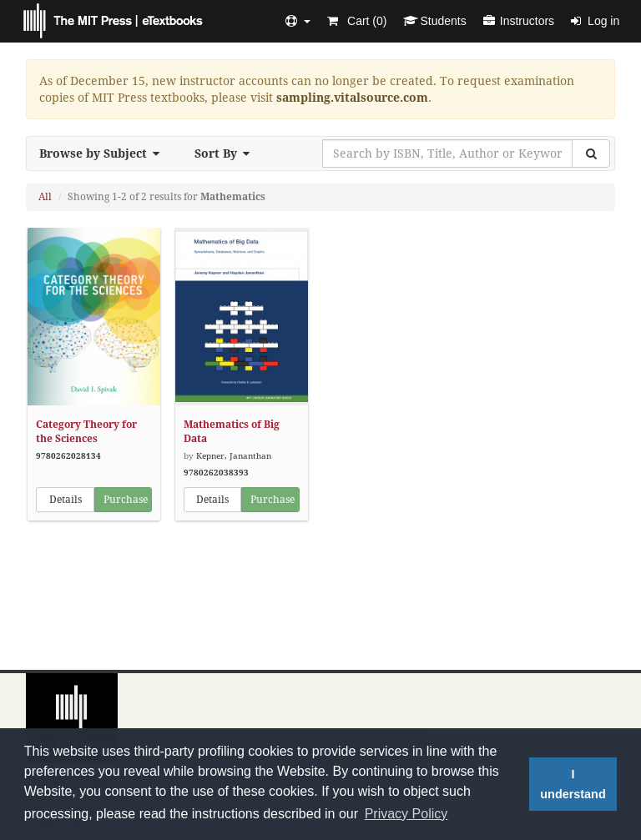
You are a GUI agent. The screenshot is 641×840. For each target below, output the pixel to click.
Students (434, 21)
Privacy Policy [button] (406, 814)
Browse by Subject (104, 153)
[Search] (591, 153)
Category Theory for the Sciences (86, 432)
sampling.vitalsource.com (352, 98)
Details (66, 500)
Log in (595, 21)
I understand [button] (573, 784)
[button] (298, 21)
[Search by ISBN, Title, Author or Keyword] (447, 153)
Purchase (126, 500)
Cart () (357, 21)
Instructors (519, 21)
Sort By (227, 153)
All (45, 197)
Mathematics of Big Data (232, 432)
